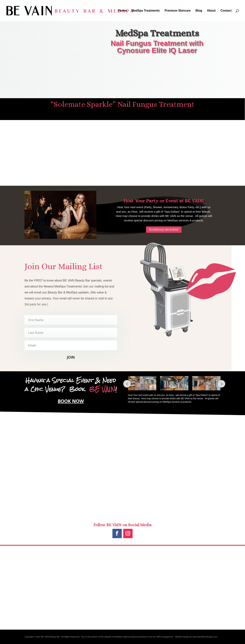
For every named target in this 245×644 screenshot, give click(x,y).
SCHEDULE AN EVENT (164, 230)
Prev (127, 384)
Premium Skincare (178, 11)
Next (221, 384)
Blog (199, 11)
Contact (226, 11)
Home (122, 11)
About (211, 11)
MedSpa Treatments (146, 11)
